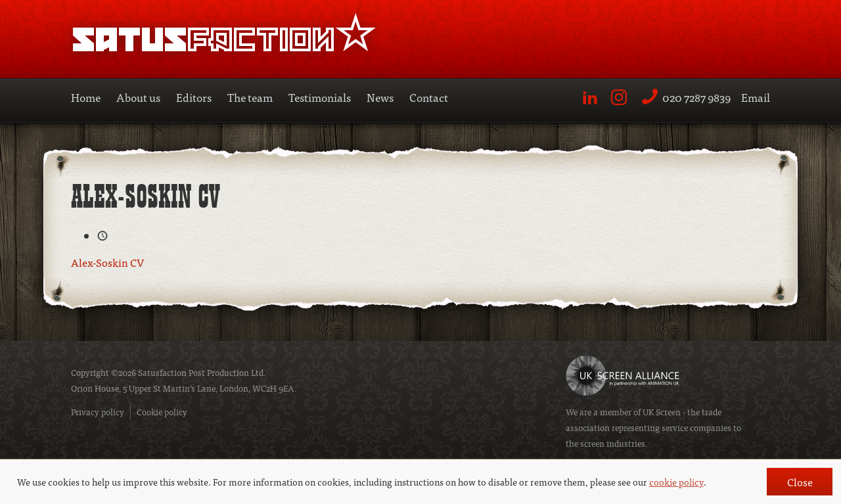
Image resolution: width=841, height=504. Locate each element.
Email (756, 97)
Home (86, 97)
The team (250, 97)
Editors (194, 97)
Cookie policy (162, 412)
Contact (429, 97)
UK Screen (662, 412)
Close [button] (800, 482)
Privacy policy (98, 412)
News (380, 97)
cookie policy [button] (676, 482)
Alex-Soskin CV (107, 262)
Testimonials (320, 97)
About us (138, 97)
